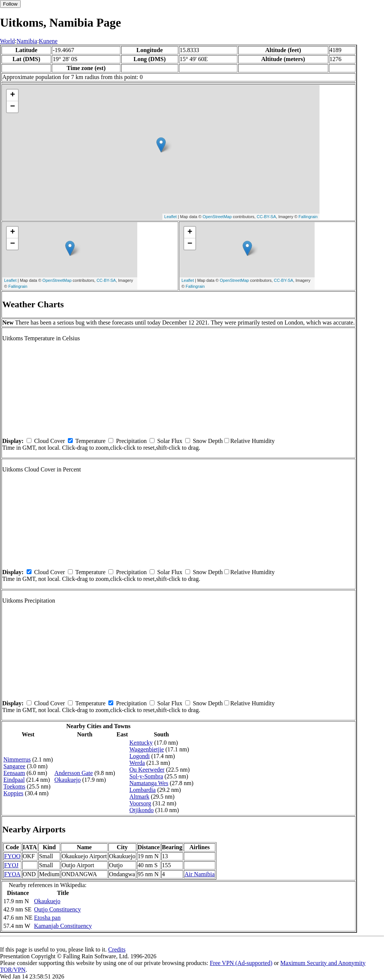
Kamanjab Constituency (63, 926)
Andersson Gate (74, 773)
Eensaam (14, 773)
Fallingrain (308, 217)
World (7, 41)
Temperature (91, 441)
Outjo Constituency (58, 909)
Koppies (13, 793)
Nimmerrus (17, 759)
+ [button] (13, 95)
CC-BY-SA (266, 217)
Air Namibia (199, 874)
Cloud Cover (49, 441)
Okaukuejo (67, 780)
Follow (10, 4)
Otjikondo (142, 810)
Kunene (48, 41)
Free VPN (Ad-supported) (241, 963)
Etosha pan (47, 918)
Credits (117, 949)
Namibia (27, 41)
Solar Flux (170, 441)
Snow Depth (208, 441)
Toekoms (14, 786)
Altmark (139, 797)
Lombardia (142, 790)
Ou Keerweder (147, 770)
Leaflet (170, 217)
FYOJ (11, 865)
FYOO (12, 856)
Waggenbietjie (147, 749)
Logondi (139, 756)
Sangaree (14, 766)
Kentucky (141, 743)
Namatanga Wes (149, 783)
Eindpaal (14, 780)
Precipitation (131, 441)
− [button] (13, 107)
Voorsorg (140, 803)
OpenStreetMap (217, 217)
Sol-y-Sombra (146, 776)
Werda (137, 763)
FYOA (12, 874)
